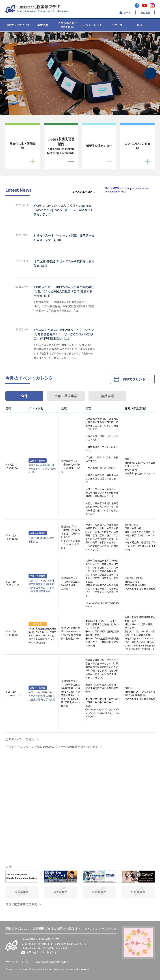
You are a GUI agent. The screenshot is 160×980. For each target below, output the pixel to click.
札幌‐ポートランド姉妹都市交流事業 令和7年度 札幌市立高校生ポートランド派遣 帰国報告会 (41, 586)
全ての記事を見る (82, 192)
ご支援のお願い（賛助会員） (68, 25)
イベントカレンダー (92, 25)
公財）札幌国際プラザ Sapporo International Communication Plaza (126, 190)
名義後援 (72, 928)
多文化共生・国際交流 (23, 146)
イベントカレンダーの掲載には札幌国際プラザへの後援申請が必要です (52, 747)
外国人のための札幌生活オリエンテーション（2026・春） (42, 469)
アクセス (117, 25)
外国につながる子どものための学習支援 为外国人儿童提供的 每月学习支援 (42, 696)
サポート (142, 25)
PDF (129, 379)
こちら (48, 952)
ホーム (127, 12)
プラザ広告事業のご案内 (21, 904)
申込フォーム (146, 535)
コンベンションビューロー (137, 146)
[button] (10, 73)
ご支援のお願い (55, 928)
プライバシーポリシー (18, 962)
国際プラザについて (18, 25)
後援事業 (107, 396)
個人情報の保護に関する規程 (53, 962)
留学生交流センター (99, 146)
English (145, 12)
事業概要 (43, 25)
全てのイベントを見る (20, 739)
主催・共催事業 (66, 396)
